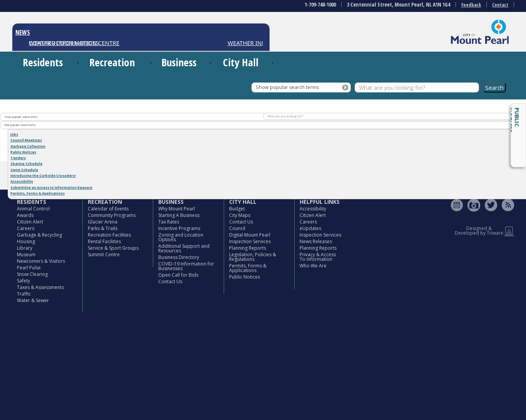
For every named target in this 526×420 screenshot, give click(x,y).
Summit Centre (104, 255)
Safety (23, 281)
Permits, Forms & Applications (38, 193)
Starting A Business (179, 215)
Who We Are (313, 266)
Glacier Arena (103, 222)
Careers (26, 228)
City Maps (240, 215)
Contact (500, 5)
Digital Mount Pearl (250, 235)
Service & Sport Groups (113, 248)
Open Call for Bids (178, 275)
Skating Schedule (26, 164)
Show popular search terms (287, 87)
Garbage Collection (28, 146)
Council (237, 228)
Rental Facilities (104, 241)
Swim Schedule (24, 170)
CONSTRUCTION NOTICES (64, 43)
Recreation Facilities (109, 235)
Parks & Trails (103, 228)
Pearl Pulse (29, 268)
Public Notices (514, 120)
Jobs (14, 134)
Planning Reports (248, 248)
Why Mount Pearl (177, 209)
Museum (26, 255)
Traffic (24, 294)
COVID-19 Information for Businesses (186, 266)
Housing (26, 241)
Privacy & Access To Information (318, 257)
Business (179, 62)
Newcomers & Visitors (41, 261)
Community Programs (112, 215)
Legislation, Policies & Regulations (253, 257)
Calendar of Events (108, 209)
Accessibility (22, 181)
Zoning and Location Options (181, 237)
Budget (237, 209)
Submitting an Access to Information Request (51, 187)
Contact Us (170, 281)
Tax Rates (169, 222)
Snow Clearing (32, 274)
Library (25, 248)
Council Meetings (26, 140)
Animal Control (33, 209)
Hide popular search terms (20, 125)
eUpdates (310, 228)
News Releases (316, 241)
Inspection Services (250, 241)
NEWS (23, 32)
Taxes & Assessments (40, 287)
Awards (25, 215)
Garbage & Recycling (39, 235)
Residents (43, 62)
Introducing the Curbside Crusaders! (43, 176)
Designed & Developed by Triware (479, 231)
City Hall (241, 62)
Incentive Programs (179, 228)
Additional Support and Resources (184, 248)
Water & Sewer (33, 300)
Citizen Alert (30, 222)
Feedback (471, 5)
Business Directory (179, 257)
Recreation (112, 62)
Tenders (18, 158)
